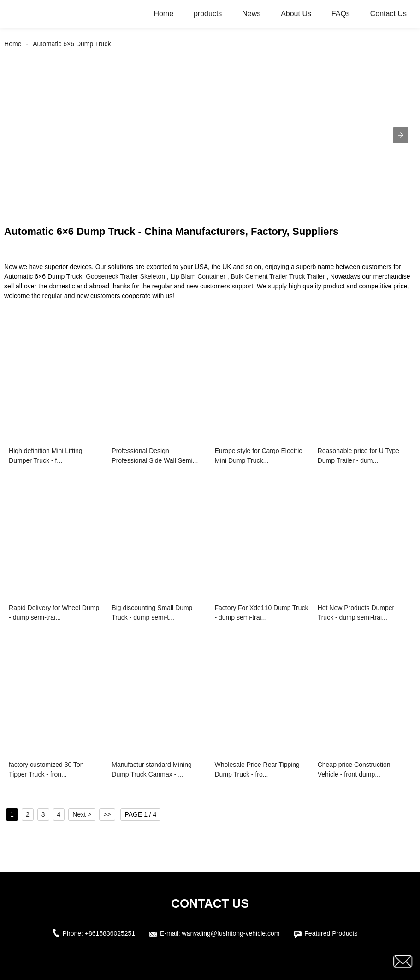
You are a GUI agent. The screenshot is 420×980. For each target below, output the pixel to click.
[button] (401, 135)
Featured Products (331, 933)
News (251, 14)
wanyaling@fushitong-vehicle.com (231, 933)
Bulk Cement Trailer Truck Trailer (278, 276)
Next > (82, 814)
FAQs (341, 14)
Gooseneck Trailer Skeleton (125, 276)
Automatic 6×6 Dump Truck (72, 44)
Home (163, 14)
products (208, 14)
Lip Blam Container (198, 276)
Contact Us (388, 14)
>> (107, 814)
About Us (296, 14)
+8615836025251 (110, 933)
